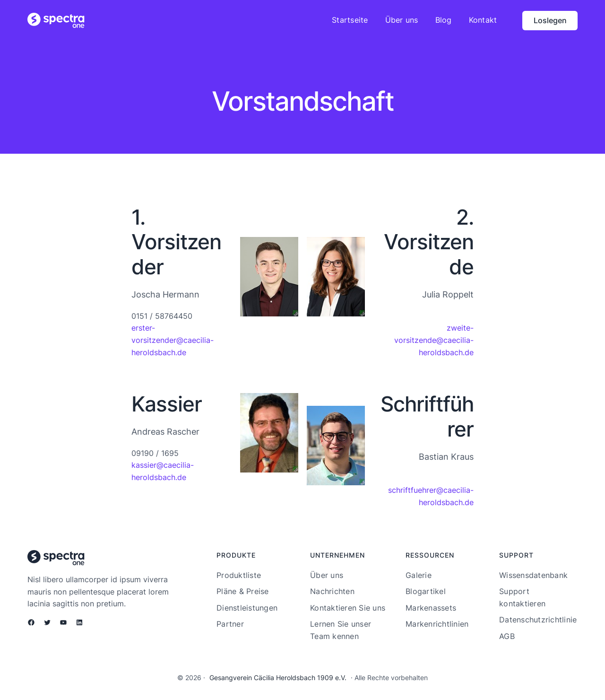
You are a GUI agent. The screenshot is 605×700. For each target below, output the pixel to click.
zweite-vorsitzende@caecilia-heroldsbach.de (434, 340)
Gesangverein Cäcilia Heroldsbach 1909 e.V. (278, 678)
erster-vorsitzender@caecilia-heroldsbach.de (173, 340)
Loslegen (550, 20)
